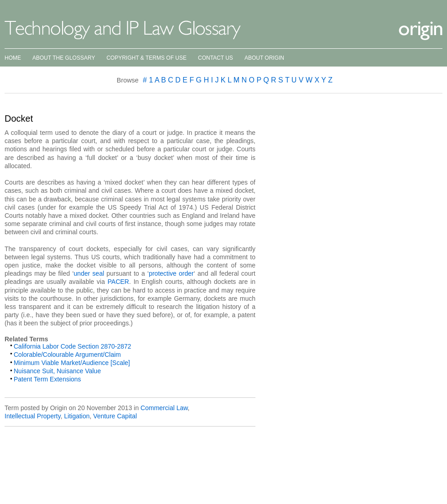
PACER (118, 282)
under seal (89, 273)
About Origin (264, 58)
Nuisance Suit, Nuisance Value (57, 371)
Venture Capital (115, 416)
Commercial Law (164, 408)
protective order (171, 273)
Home (13, 58)
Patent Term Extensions (47, 379)
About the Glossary (64, 58)
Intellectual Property (33, 416)
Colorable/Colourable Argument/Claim (67, 355)
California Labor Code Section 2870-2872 (73, 346)
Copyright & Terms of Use (146, 58)
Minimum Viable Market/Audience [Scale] (72, 363)
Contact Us (216, 58)
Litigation (77, 416)
